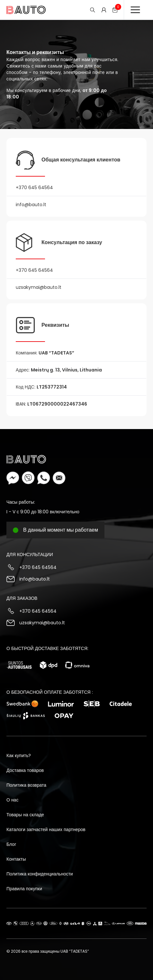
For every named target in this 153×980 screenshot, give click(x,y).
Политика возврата (26, 785)
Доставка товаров (25, 770)
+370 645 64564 (38, 567)
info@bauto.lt (35, 579)
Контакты (16, 859)
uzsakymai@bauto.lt (42, 623)
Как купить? (19, 756)
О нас (12, 800)
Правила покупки (24, 889)
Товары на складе (25, 815)
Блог (11, 844)
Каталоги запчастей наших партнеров (46, 829)
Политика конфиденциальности (40, 874)
